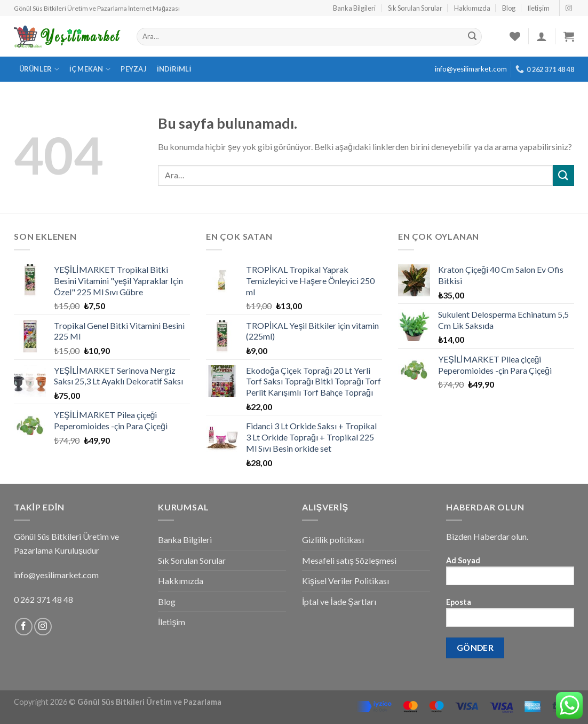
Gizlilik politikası (333, 540)
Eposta (510, 616)
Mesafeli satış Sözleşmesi (349, 560)
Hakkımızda (472, 8)
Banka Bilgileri (354, 8)
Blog (509, 8)
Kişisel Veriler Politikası (345, 581)
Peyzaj (134, 69)
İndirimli (174, 69)
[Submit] (563, 175)
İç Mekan (90, 69)
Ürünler (39, 69)
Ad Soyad (510, 574)
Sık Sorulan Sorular (415, 8)
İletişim (539, 8)
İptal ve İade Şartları (339, 601)
